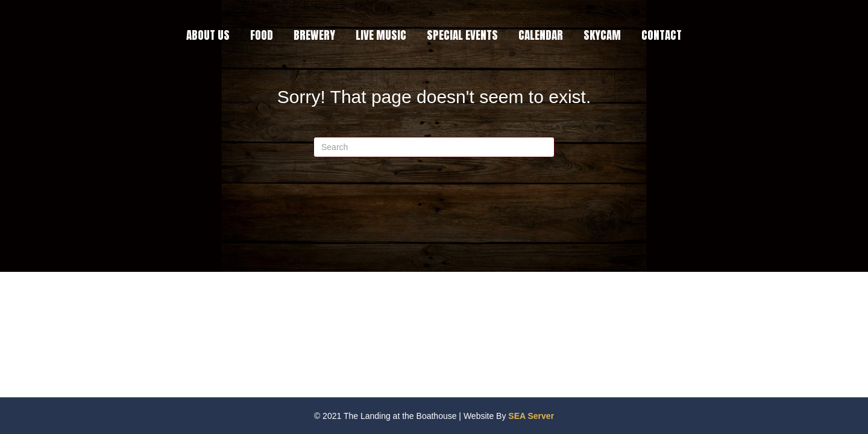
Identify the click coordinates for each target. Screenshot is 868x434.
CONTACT (662, 35)
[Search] (434, 147)
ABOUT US (208, 35)
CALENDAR (541, 35)
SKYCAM (602, 35)
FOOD (262, 35)
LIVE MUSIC (381, 35)
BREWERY (314, 35)
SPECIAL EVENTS (462, 35)
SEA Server (531, 416)
